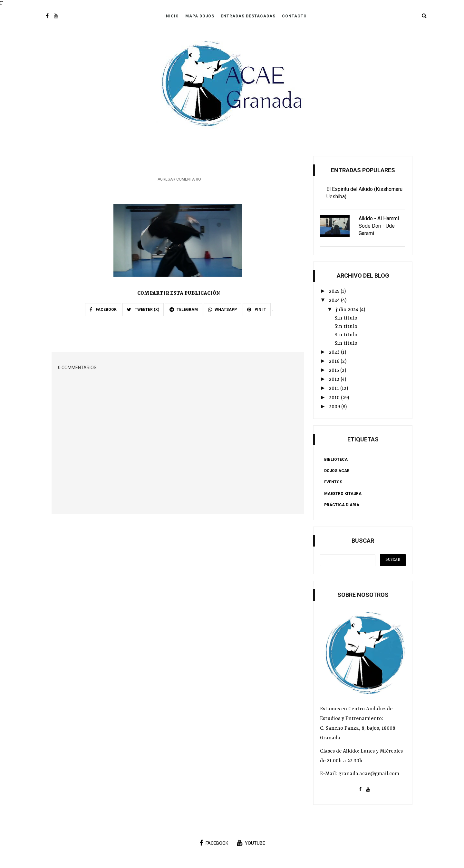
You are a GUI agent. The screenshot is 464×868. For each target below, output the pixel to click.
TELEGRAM (184, 310)
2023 (335, 352)
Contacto (294, 16)
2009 (335, 407)
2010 (335, 398)
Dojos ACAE (337, 471)
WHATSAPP (222, 310)
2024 (335, 301)
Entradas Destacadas (248, 16)
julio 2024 (348, 310)
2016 (335, 361)
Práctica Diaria (342, 505)
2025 (335, 291)
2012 (335, 380)
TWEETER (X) (143, 310)
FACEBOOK (103, 310)
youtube (251, 843)
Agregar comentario (179, 179)
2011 (335, 389)
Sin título (346, 318)
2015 (335, 370)
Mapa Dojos (200, 16)
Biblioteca (336, 459)
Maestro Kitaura (343, 494)
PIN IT (257, 310)
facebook (214, 843)
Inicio (172, 16)
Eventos (333, 482)
